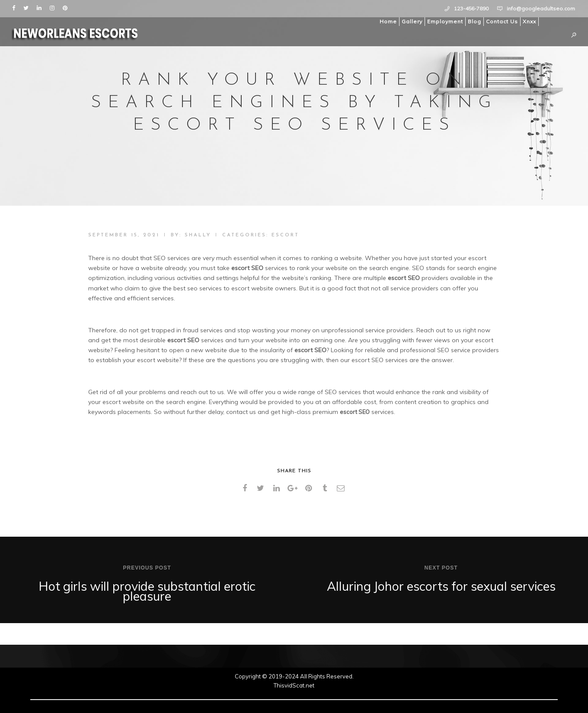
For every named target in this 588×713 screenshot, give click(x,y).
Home (387, 21)
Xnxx (528, 21)
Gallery (411, 21)
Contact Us (501, 21)
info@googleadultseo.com (541, 8)
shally (198, 235)
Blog (473, 21)
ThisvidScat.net (294, 685)
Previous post (147, 568)
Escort (285, 235)
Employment (444, 21)
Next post (441, 568)
